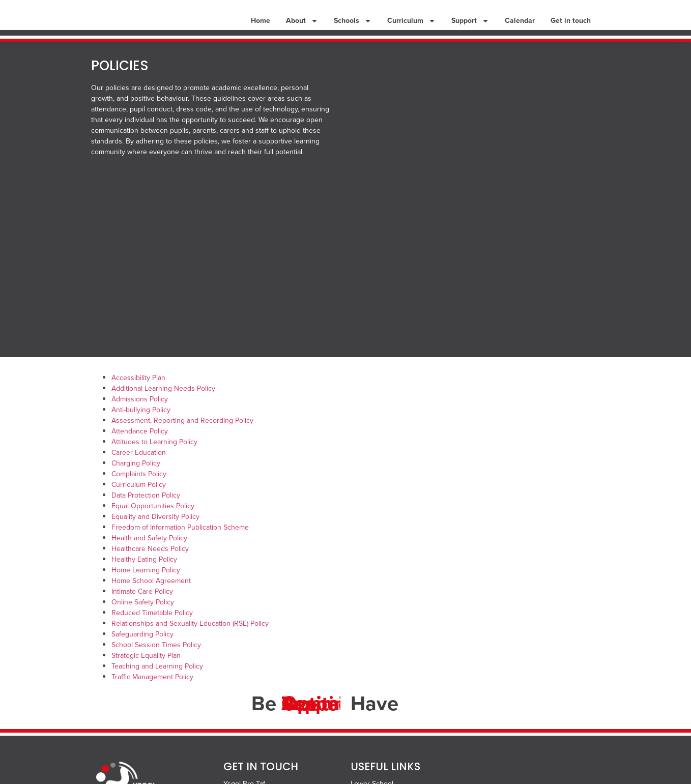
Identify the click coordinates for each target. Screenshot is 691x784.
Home (261, 28)
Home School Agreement (151, 596)
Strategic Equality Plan (146, 670)
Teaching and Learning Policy (157, 681)
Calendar (520, 28)
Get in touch (571, 28)
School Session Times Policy (156, 660)
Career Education (139, 467)
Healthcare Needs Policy (150, 563)
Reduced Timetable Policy (152, 628)
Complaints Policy (139, 489)
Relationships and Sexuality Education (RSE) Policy (190, 638)
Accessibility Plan (138, 393)
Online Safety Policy (143, 617)
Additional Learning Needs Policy (163, 403)
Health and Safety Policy (149, 553)
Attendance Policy (140, 446)
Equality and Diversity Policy (155, 531)
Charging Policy (136, 478)
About (302, 28)
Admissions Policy (140, 414)
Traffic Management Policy (152, 692)
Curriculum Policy (139, 499)
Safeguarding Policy (142, 649)
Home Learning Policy (146, 585)
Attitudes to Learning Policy (154, 457)
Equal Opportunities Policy (153, 521)
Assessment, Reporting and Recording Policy (182, 435)
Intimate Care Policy (142, 606)
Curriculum (411, 28)
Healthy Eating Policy (144, 574)
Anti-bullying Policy (141, 425)
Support (470, 28)
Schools (353, 28)
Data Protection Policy (146, 510)
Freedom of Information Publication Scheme (180, 542)
